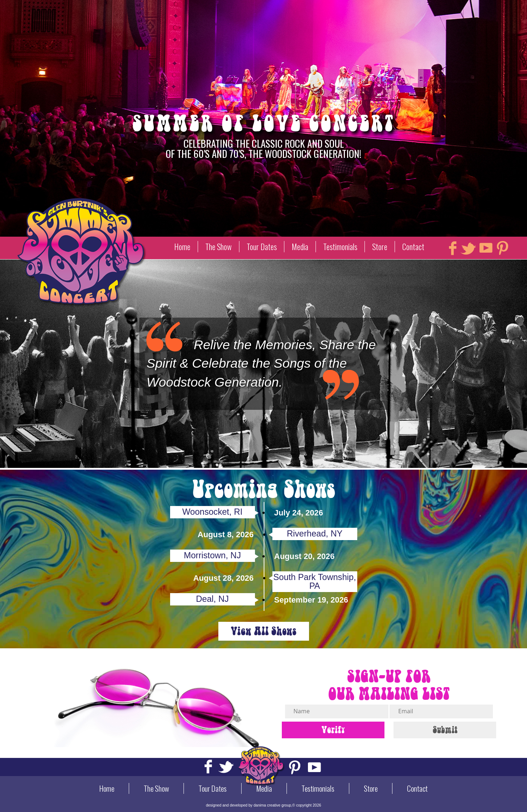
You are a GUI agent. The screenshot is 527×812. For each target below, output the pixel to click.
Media (300, 247)
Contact (413, 247)
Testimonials (340, 247)
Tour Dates (262, 247)
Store (380, 247)
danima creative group (272, 805)
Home (182, 247)
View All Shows (263, 631)
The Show (219, 247)
